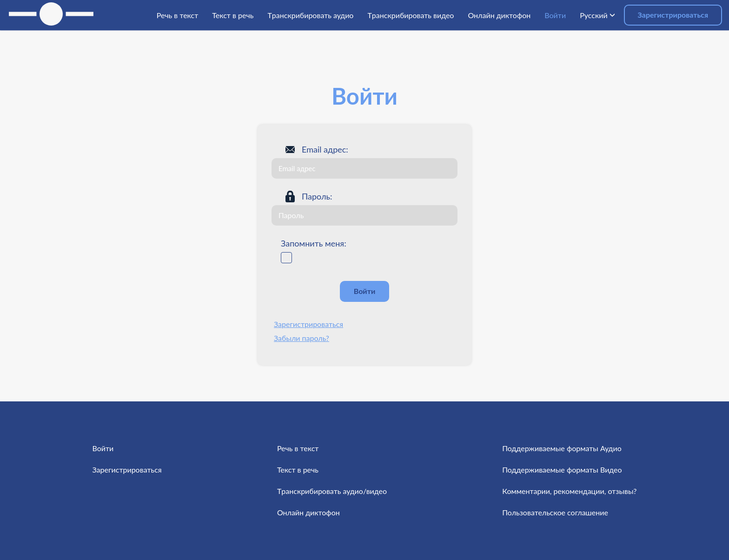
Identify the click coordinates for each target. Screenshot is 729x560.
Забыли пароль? (302, 338)
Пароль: (317, 196)
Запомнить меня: (314, 243)
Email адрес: (325, 149)
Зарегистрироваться (673, 15)
